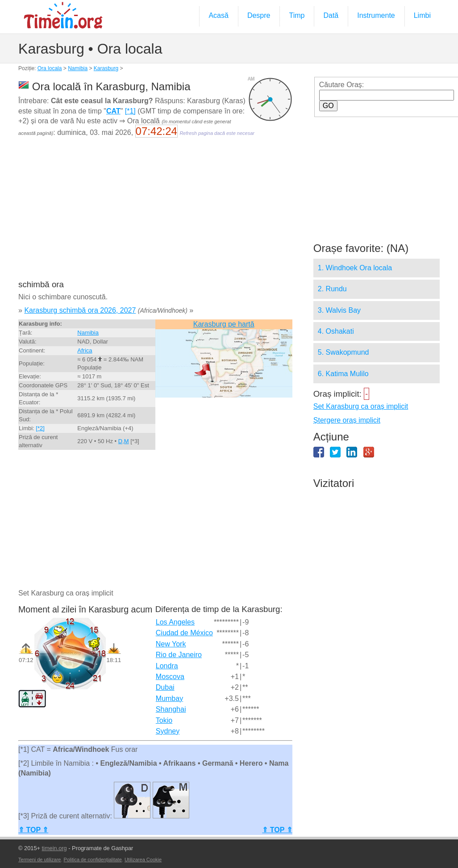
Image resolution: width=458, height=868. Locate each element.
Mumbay (169, 698)
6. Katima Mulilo (343, 374)
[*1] (130, 111)
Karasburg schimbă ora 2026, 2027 (80, 310)
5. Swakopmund (343, 352)
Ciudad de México (184, 633)
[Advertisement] (155, 214)
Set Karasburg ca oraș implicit (361, 406)
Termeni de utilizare (40, 860)
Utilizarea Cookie (143, 860)
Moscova (170, 677)
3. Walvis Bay (339, 310)
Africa (85, 350)
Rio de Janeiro (179, 655)
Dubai (165, 687)
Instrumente (376, 15)
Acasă (218, 15)
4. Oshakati (336, 331)
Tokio (164, 720)
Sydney (168, 731)
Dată (331, 15)
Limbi (422, 15)
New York (171, 644)
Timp (297, 15)
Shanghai (171, 709)
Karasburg (106, 68)
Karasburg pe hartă (224, 324)
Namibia (78, 68)
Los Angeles (175, 622)
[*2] (40, 428)
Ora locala (50, 68)
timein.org (54, 848)
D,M (124, 441)
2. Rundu (332, 289)
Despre (259, 15)
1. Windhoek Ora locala (355, 268)
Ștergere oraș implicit (347, 420)
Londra (167, 666)
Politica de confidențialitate (93, 860)
